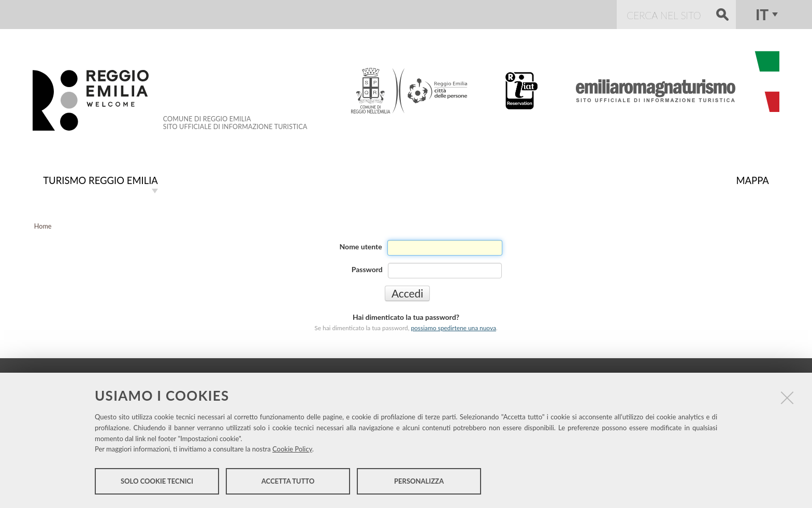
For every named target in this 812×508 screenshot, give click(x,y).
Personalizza (419, 481)
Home (43, 225)
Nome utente (361, 245)
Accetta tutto (288, 481)
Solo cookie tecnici (157, 481)
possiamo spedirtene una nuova (453, 327)
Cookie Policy (292, 449)
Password (367, 268)
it (762, 15)
